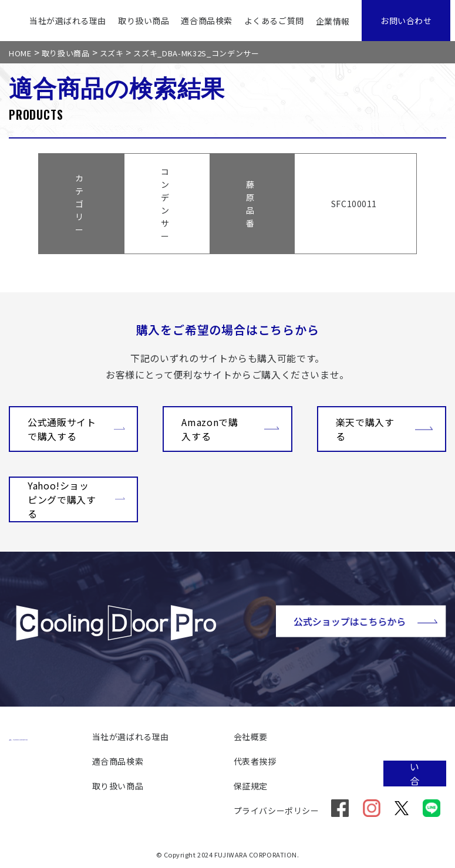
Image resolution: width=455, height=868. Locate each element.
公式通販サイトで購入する (76, 429)
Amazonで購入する (230, 429)
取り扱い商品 (144, 21)
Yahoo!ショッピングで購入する (76, 499)
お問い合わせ (406, 21)
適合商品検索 (206, 21)
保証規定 (251, 786)
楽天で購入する (385, 429)
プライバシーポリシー (277, 810)
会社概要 (251, 737)
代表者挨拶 (255, 761)
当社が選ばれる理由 (68, 21)
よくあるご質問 (274, 21)
